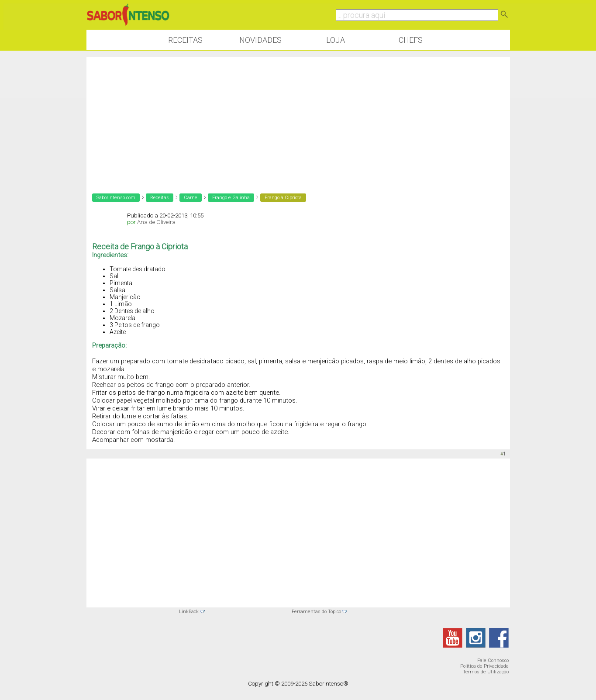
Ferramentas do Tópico (316, 612)
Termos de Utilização (486, 672)
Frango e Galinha (231, 198)
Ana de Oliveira (156, 222)
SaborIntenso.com (116, 198)
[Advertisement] (298, 118)
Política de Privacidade (484, 666)
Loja (336, 40)
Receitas (185, 40)
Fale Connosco (493, 660)
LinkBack (189, 612)
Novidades (260, 40)
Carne (191, 198)
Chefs (411, 40)
